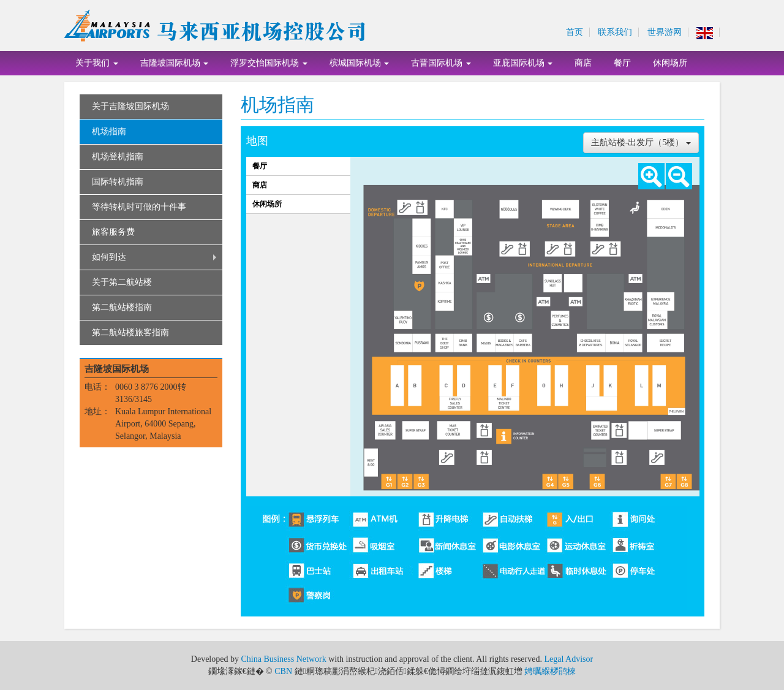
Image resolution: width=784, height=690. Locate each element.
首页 (575, 32)
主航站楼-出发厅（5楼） (641, 142)
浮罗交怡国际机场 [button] (269, 63)
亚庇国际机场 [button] (523, 63)
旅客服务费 (113, 232)
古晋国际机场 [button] (441, 63)
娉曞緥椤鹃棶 (550, 671)
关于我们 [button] (97, 63)
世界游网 (665, 32)
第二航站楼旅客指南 (130, 332)
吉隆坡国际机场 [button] (175, 63)
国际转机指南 (118, 182)
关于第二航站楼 (122, 282)
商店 (583, 63)
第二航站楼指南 (122, 307)
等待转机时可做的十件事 (139, 207)
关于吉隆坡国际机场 (130, 106)
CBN (283, 671)
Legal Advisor (568, 659)
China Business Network (283, 659)
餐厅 (622, 63)
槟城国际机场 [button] (360, 63)
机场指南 (109, 131)
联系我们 (615, 32)
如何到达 (109, 257)
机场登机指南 (118, 157)
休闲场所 (670, 63)
